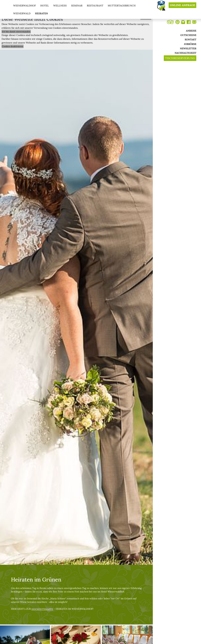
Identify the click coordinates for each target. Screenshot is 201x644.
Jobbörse (190, 44)
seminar (77, 6)
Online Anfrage (182, 5)
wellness (60, 6)
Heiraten (42, 13)
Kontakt (190, 39)
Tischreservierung (180, 58)
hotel (45, 6)
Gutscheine (188, 35)
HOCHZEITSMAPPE (42, 609)
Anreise (191, 31)
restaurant (95, 6)
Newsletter (188, 48)
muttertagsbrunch (122, 6)
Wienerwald (22, 13)
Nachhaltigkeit (185, 53)
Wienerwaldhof (24, 6)
